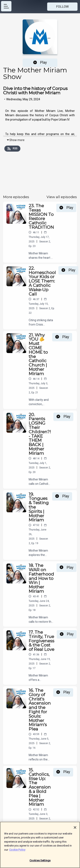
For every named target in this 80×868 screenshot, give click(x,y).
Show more (15, 140)
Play (40, 62)
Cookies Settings (40, 863)
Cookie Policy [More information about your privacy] (17, 852)
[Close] (75, 830)
